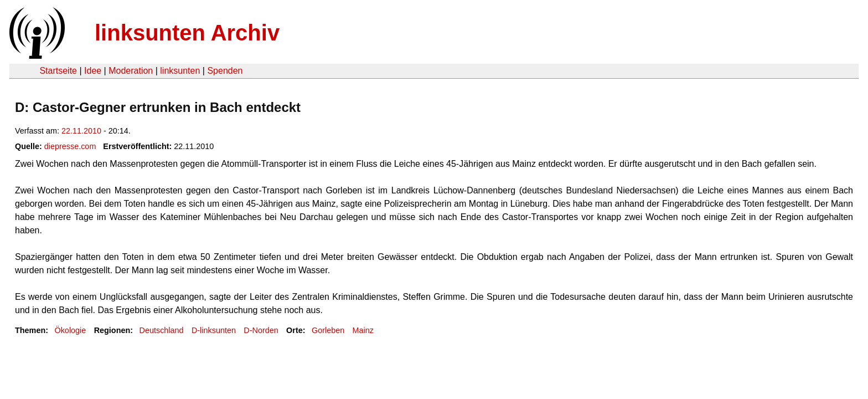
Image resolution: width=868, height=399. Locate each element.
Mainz (363, 330)
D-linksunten (214, 330)
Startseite (58, 71)
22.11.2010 (81, 131)
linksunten (180, 71)
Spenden (225, 71)
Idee (93, 71)
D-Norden (261, 330)
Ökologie (70, 330)
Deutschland (162, 330)
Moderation (131, 71)
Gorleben (328, 330)
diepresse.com (70, 146)
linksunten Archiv (187, 33)
